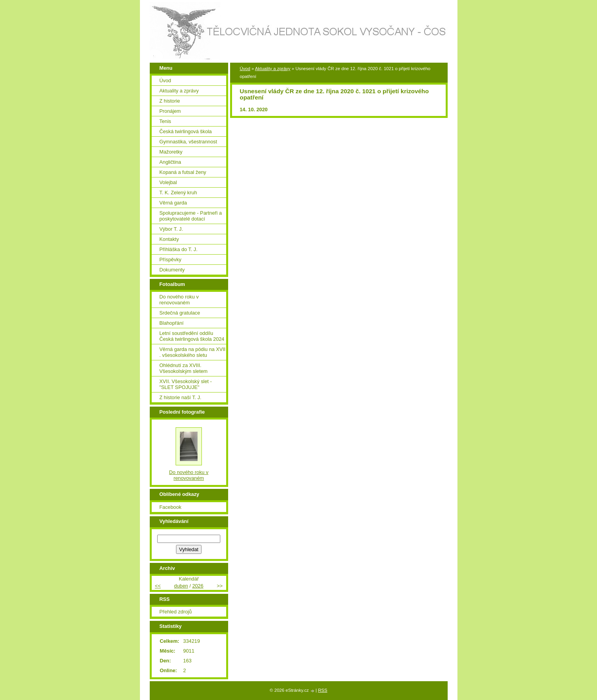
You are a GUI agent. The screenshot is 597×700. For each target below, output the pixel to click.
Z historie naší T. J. (181, 397)
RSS (323, 690)
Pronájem (170, 111)
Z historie (170, 101)
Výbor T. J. (171, 229)
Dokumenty (172, 270)
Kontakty (169, 239)
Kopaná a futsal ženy (183, 172)
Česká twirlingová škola (186, 131)
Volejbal (168, 182)
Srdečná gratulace (180, 313)
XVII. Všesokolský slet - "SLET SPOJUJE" (186, 384)
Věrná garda (173, 203)
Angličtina (171, 162)
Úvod (245, 69)
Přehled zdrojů (176, 612)
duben (181, 586)
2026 (198, 586)
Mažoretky (171, 152)
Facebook (171, 507)
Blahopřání (172, 323)
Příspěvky (171, 260)
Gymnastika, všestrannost (188, 142)
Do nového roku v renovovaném (179, 300)
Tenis (165, 121)
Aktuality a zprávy (273, 69)
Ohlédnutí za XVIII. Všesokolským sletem (184, 368)
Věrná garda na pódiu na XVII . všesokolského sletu (193, 352)
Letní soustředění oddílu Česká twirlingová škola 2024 (192, 336)
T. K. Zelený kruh (178, 193)
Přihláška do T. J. (179, 249)
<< (158, 586)
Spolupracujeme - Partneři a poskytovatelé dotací (191, 216)
